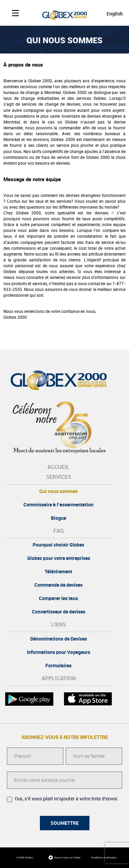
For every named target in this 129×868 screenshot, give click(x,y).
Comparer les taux (58, 598)
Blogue (58, 518)
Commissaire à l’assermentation (58, 505)
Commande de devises (58, 585)
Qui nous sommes (58, 491)
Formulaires (58, 666)
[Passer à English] (108, 14)
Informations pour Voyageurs (58, 652)
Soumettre (65, 823)
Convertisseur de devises (59, 612)
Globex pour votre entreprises (59, 558)
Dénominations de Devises (59, 639)
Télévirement (58, 572)
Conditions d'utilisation (104, 858)
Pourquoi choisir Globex (58, 545)
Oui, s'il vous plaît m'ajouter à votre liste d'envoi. (63, 799)
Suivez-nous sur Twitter (67, 858)
